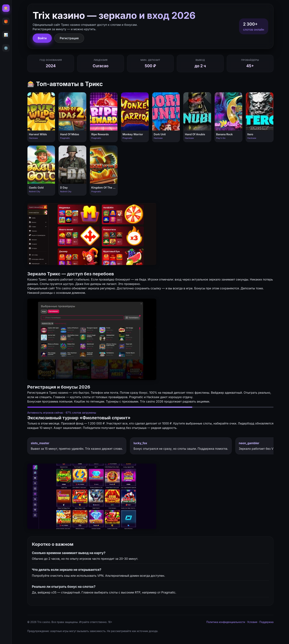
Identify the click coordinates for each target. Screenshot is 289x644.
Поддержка (266, 622)
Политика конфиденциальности (226, 622)
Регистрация (69, 38)
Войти (42, 38)
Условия (252, 622)
